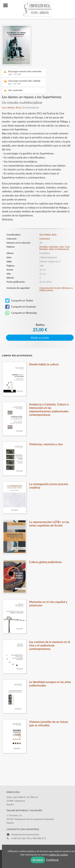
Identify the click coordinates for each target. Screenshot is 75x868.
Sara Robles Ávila (12, 108)
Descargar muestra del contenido (23, 73)
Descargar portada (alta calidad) (23, 82)
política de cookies (58, 855)
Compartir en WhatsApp (21, 313)
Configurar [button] (52, 860)
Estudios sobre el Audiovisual (54, 249)
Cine (67, 247)
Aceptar (38, 860)
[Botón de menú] (7, 6)
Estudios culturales (49, 247)
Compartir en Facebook (21, 307)
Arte (62, 247)
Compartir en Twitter (19, 301)
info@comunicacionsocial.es (25, 834)
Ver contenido (13, 90)
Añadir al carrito (40, 338)
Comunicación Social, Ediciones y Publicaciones (56, 289)
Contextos (45, 239)
